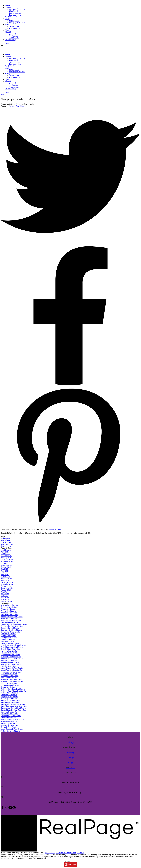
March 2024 (5, 599)
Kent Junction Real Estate (11, 664)
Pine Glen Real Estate (9, 678)
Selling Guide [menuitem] (14, 26)
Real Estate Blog (7, 544)
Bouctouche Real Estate (10, 628)
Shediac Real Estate (8, 718)
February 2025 (6, 579)
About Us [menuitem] (9, 32)
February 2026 (6, 556)
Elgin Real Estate (7, 641)
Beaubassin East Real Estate (12, 617)
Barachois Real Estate (9, 615)
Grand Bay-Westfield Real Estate (13, 645)
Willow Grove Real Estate (10, 731)
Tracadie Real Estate (9, 727)
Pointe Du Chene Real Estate (12, 679)
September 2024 (7, 588)
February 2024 (6, 601)
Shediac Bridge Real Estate (11, 716)
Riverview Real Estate (9, 695)
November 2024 (7, 584)
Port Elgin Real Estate (9, 683)
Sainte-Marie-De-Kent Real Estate (14, 710)
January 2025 (6, 580)
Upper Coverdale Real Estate (12, 729)
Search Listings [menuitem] (15, 13)
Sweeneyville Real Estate (10, 725)
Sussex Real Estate (8, 723)
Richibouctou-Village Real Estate (13, 691)
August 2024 (6, 590)
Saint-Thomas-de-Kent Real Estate (14, 706)
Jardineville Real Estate (10, 662)
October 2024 (6, 586)
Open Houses (6, 542)
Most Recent (6, 550)
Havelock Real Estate (9, 653)
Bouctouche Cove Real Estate (12, 626)
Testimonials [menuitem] (14, 38)
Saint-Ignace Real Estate (10, 702)
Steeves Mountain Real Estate (12, 720)
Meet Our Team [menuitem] (11, 17)
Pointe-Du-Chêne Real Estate (12, 681)
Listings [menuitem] (8, 7)
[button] (5, 43)
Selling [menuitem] (8, 24)
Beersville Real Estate (9, 619)
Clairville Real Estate (9, 636)
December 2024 (7, 582)
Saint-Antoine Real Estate (11, 700)
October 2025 (6, 563)
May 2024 (5, 596)
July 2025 (5, 569)
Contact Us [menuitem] (14, 36)
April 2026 (5, 552)
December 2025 (7, 559)
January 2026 (6, 558)
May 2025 (5, 573)
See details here (55, 529)
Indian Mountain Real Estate (12, 659)
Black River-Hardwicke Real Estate (14, 624)
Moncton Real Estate (16, 106)
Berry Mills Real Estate (9, 622)
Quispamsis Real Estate (10, 685)
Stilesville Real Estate (9, 721)
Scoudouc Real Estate (9, 714)
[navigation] (70, 70)
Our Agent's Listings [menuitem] (17, 9)
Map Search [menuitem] (14, 11)
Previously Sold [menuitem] (15, 15)
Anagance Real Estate (9, 613)
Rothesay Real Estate (9, 699)
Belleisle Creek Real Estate (11, 620)
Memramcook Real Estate (11, 672)
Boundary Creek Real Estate (11, 630)
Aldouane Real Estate (9, 607)
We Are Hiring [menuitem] (10, 40)
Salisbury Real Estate (9, 712)
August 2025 (6, 567)
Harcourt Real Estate (9, 651)
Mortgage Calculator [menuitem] (17, 23)
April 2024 (5, 598)
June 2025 (5, 571)
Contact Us (5, 43)
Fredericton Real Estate (10, 643)
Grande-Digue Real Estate (11, 649)
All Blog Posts (6, 539)
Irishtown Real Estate (9, 660)
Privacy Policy (50, 853)
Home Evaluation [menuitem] (16, 28)
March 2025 (5, 577)
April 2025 (5, 575)
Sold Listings (6, 546)
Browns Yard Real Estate (10, 632)
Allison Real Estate (8, 609)
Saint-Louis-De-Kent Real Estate (13, 704)
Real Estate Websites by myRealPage (70, 853)
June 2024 (5, 594)
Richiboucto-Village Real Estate (13, 689)
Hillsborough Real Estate (10, 655)
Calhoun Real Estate (9, 634)
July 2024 (5, 592)
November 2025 (7, 561)
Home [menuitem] (7, 5)
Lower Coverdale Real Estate (12, 668)
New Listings (6, 540)
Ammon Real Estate (8, 611)
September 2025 (7, 565)
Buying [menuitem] (8, 19)
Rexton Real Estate (8, 687)
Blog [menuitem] (7, 30)
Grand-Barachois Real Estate (12, 647)
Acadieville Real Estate (9, 605)
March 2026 (5, 554)
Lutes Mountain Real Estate (11, 670)
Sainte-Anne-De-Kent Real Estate (13, 708)
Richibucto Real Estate (9, 693)
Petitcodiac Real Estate (10, 676)
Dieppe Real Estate (8, 639)
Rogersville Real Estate (10, 697)
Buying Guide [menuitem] (14, 21)
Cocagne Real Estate (9, 638)
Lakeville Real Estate (9, 666)
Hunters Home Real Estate (11, 657)
